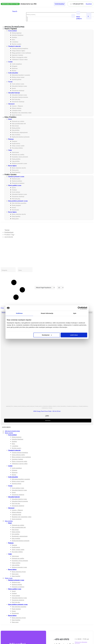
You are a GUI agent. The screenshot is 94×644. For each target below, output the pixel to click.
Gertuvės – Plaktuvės (17, 106)
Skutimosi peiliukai (17, 181)
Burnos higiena (12, 166)
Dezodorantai (15, 210)
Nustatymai (47, 335)
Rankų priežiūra (16, 128)
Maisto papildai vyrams (15, 185)
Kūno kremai (15, 126)
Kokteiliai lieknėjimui (18, 35)
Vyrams (10, 82)
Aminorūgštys (10, 406)
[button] (89, 4)
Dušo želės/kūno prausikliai (19, 203)
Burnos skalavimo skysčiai (19, 168)
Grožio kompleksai (17, 64)
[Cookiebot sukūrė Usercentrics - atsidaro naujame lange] (79, 308)
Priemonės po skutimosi (18, 183)
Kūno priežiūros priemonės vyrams (18, 201)
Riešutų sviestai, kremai (18, 77)
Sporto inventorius (17, 115)
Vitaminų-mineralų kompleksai (20, 48)
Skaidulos (14, 37)
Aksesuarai (11, 104)
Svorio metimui (12, 31)
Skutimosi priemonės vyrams (19, 163)
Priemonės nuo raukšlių (18, 155)
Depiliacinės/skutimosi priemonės (21, 137)
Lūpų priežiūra (16, 161)
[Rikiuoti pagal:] (45, 288)
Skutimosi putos (16, 179)
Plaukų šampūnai (16, 205)
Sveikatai (14, 190)
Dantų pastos (15, 170)
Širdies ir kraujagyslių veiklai (20, 57)
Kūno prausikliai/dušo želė (19, 124)
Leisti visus (74, 335)
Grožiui (10, 62)
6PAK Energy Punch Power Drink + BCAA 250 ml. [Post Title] (47, 411)
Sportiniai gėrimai (17, 80)
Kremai (14, 208)
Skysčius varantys (17, 44)
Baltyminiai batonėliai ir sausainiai (21, 75)
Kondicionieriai (16, 144)
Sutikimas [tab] (19, 313)
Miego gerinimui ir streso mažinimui (21, 53)
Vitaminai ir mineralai (14, 46)
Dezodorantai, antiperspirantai (20, 132)
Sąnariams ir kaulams (17, 55)
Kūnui (10, 119)
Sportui (14, 88)
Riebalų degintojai (17, 33)
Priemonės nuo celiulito (18, 121)
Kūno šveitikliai (16, 135)
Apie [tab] (75, 313)
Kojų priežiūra (16, 130)
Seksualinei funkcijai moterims (20, 97)
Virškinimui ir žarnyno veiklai (20, 60)
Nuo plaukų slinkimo (17, 148)
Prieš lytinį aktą (16, 99)
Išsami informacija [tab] (47, 313)
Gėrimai (16, 406)
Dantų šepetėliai (16, 172)
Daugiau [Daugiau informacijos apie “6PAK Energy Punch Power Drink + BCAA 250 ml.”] (48, 421)
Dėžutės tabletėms (17, 108)
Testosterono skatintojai (18, 91)
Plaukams (11, 139)
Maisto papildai (11, 29)
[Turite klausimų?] (60, 4)
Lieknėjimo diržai (17, 111)
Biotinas (14, 71)
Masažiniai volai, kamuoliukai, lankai (22, 113)
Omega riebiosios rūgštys (18, 51)
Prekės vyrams (10, 174)
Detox (13, 40)
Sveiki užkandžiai (13, 73)
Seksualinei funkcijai (14, 93)
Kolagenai (15, 66)
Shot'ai (41, 406)
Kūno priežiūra (10, 117)
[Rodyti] (60, 288)
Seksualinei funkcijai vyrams (19, 86)
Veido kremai (15, 152)
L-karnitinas (15, 42)
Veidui (10, 150)
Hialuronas (15, 68)
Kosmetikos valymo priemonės (20, 157)
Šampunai (14, 141)
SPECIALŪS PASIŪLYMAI (12, 431)
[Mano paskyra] (81, 15)
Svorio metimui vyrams (18, 84)
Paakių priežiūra (16, 159)
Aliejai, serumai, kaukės (18, 146)
